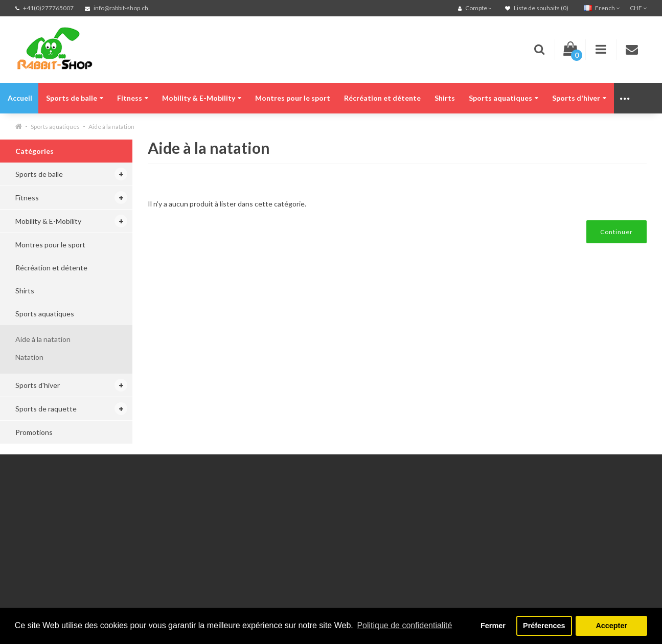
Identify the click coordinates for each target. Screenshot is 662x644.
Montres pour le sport (293, 98)
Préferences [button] (544, 626)
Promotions (34, 432)
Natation (29, 357)
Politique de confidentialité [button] (404, 625)
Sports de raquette (46, 409)
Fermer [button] (493, 626)
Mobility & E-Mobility (202, 98)
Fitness (133, 98)
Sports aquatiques (504, 98)
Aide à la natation (111, 126)
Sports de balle (75, 98)
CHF (638, 8)
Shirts (445, 98)
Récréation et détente (382, 98)
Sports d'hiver (579, 98)
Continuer (617, 232)
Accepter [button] (611, 626)
